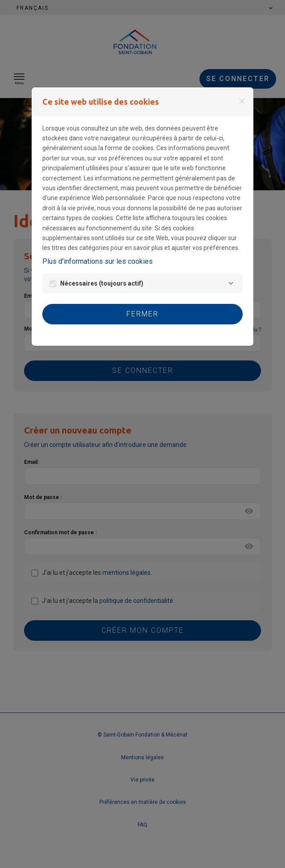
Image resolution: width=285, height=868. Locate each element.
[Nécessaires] (231, 283)
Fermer (142, 314)
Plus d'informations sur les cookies (98, 261)
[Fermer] (242, 101)
